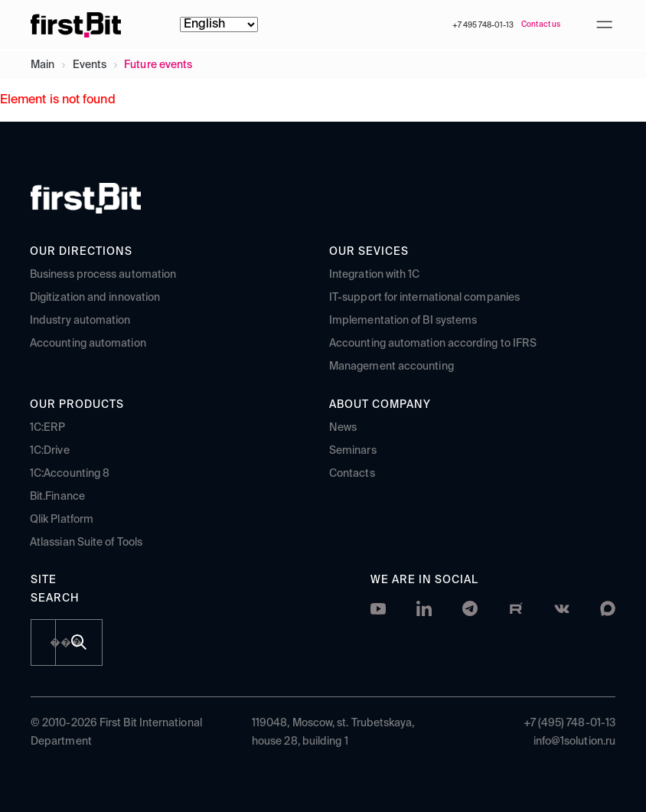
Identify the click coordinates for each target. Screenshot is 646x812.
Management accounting (392, 367)
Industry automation (80, 321)
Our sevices (369, 252)
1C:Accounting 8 (70, 474)
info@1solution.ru (574, 742)
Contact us (541, 24)
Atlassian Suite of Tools (86, 543)
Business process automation (103, 275)
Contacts (352, 474)
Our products (77, 405)
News (343, 428)
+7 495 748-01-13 (483, 25)
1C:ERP (47, 428)
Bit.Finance (57, 497)
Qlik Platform (62, 520)
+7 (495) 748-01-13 (569, 723)
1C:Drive (50, 451)
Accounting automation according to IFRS (433, 344)
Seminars (353, 451)
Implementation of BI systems (403, 321)
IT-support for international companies (424, 298)
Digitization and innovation (95, 298)
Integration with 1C (375, 275)
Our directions (81, 252)
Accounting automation (88, 344)
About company (380, 405)
